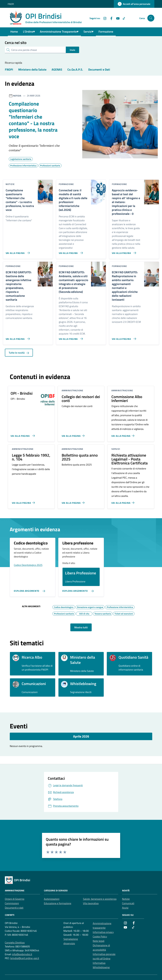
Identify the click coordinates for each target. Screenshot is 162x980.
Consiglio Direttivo (15, 943)
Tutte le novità (19, 353)
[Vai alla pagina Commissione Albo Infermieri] (123, 434)
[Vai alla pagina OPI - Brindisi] (22, 434)
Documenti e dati (14, 908)
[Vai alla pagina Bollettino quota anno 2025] (74, 501)
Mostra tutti (81, 627)
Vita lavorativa (91, 903)
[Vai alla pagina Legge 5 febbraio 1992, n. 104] (24, 501)
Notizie (126, 899)
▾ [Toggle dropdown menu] (34, 32)
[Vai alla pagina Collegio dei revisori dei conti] (74, 434)
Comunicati (128, 903)
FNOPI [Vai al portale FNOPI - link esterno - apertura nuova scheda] (11, 4)
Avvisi (125, 908)
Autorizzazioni (52, 899)
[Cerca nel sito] (151, 18)
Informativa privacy (103, 932)
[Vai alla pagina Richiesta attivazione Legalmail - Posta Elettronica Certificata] (123, 501)
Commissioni (12, 903)
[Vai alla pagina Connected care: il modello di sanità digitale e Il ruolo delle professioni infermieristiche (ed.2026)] (70, 252)
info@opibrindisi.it (22, 954)
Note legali (99, 941)
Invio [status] (72, 50)
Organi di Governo (15, 899)
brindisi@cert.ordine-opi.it (25, 958)
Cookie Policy (100, 936)
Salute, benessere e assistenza (100, 899)
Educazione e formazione (58, 903)
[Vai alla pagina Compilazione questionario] (17, 252)
